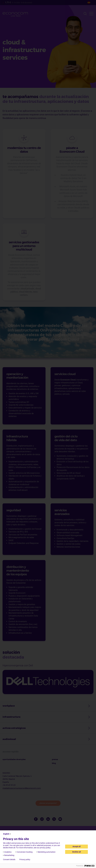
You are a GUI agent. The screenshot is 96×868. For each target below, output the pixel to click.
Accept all (77, 846)
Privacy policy (25, 859)
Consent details (9, 859)
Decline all (77, 852)
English (7, 834)
